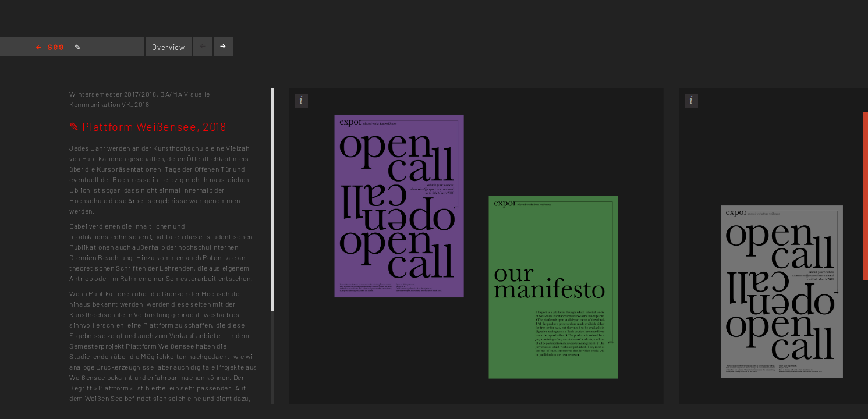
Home (50, 48)
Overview (168, 47)
